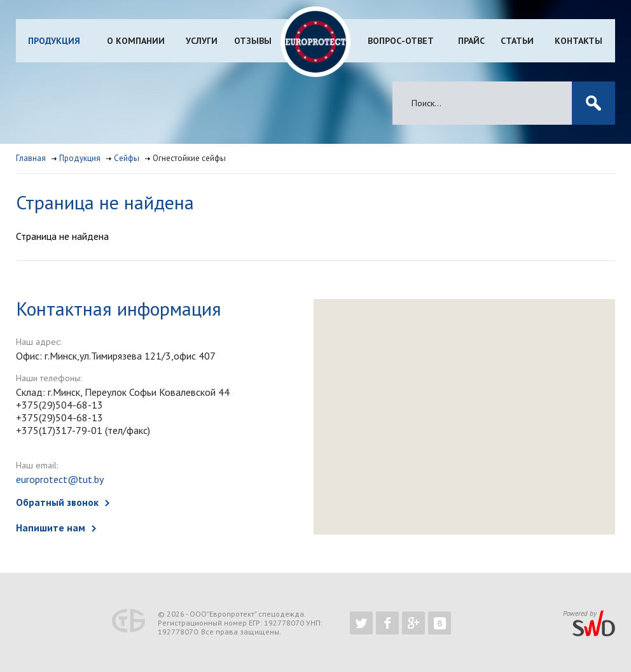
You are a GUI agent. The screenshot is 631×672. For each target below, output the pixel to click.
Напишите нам (51, 528)
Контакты (579, 41)
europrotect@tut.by (60, 479)
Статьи (517, 41)
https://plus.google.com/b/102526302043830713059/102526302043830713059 (413, 623)
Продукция (54, 41)
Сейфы (127, 158)
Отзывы (253, 41)
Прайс (471, 41)
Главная (31, 158)
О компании (136, 41)
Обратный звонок (57, 502)
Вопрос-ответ (401, 41)
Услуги (202, 41)
